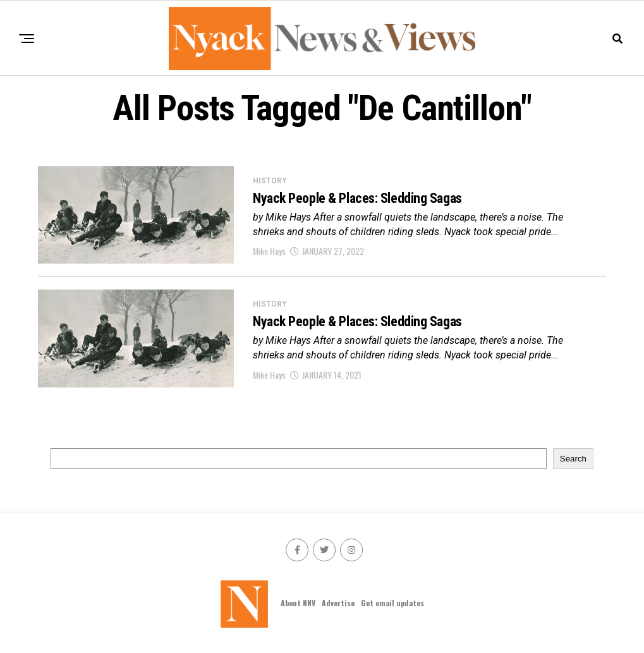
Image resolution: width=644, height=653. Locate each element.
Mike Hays (269, 251)
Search (573, 459)
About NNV (298, 603)
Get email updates (392, 603)
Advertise (338, 603)
